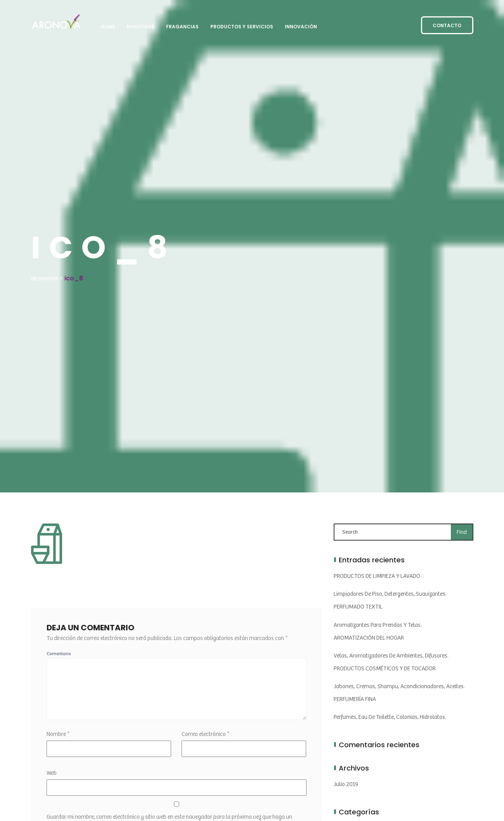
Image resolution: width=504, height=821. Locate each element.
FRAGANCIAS (182, 27)
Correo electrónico (205, 734)
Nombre (58, 734)
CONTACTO (447, 25)
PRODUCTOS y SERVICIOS (242, 27)
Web (52, 773)
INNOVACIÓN (301, 27)
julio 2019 (346, 784)
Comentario (59, 654)
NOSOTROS (141, 27)
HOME (108, 27)
